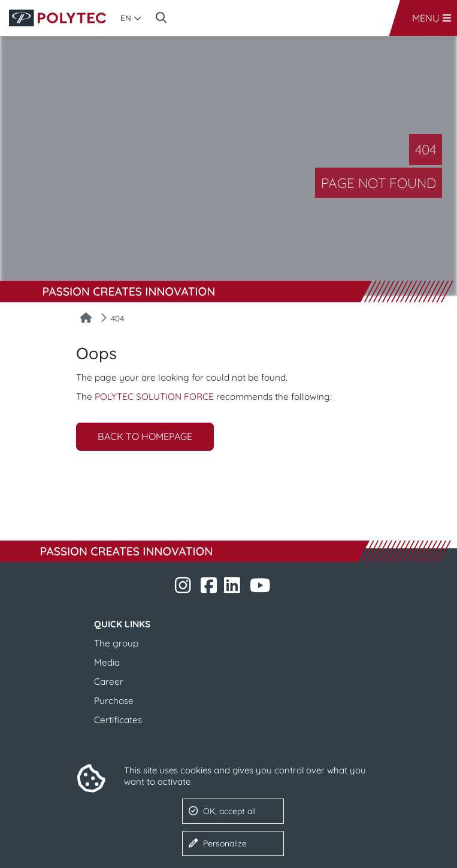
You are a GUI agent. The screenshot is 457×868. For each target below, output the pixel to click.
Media (107, 662)
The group (116, 643)
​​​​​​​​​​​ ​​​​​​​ (261, 589)
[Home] (86, 318)
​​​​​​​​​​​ (233, 589)
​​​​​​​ (184, 589)
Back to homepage (145, 436)
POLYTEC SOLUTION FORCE (154, 397)
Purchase (114, 701)
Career (109, 682)
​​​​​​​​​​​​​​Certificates (118, 720)
